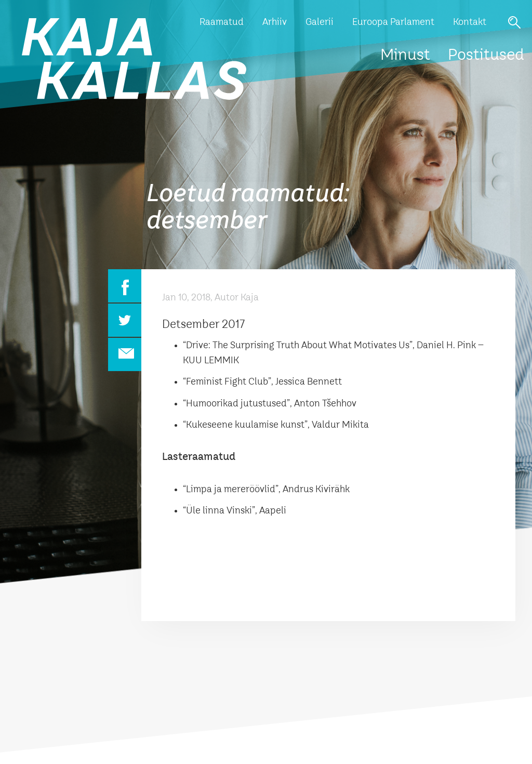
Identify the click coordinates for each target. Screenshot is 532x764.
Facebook (125, 286)
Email (125, 354)
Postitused (486, 56)
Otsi (514, 22)
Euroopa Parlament (393, 22)
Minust (405, 56)
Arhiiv (275, 22)
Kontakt (470, 22)
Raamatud (222, 22)
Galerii (320, 22)
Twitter (125, 320)
